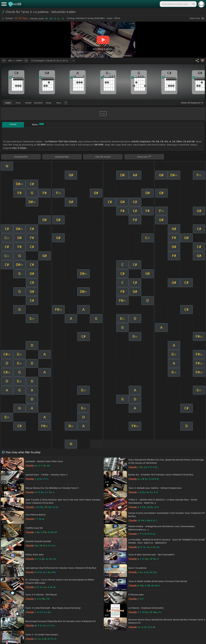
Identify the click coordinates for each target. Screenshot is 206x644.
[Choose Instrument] (66, 103)
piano (18, 103)
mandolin (38, 103)
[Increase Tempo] (26, 61)
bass (59, 103)
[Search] (193, 4)
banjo (49, 103)
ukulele (28, 103)
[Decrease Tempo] (4, 61)
